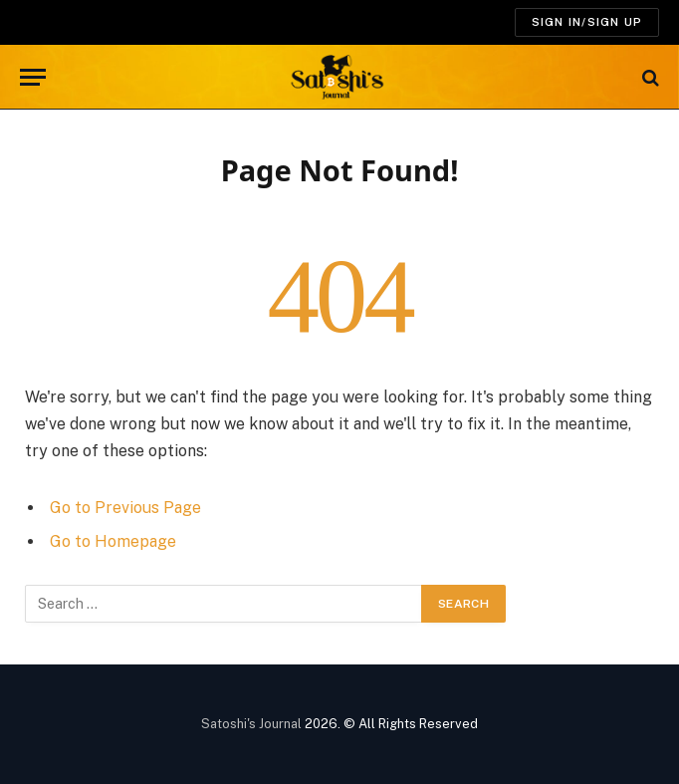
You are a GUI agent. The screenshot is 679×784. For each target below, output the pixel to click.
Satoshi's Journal (251, 724)
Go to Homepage (113, 541)
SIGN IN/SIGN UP (587, 22)
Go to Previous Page (125, 508)
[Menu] (33, 77)
